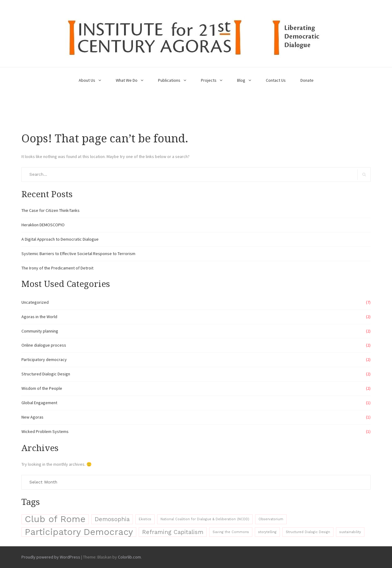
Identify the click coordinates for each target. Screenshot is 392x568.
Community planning (40, 331)
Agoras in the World (39, 317)
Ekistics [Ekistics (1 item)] (145, 519)
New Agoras (32, 417)
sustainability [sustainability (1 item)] (350, 532)
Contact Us (276, 80)
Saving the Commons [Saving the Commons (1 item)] (231, 532)
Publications (169, 80)
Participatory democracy (44, 359)
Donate (307, 80)
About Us (87, 80)
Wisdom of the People (42, 388)
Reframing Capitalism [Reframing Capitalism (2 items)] (173, 532)
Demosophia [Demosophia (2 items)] (112, 519)
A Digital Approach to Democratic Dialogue (60, 239)
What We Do (127, 80)
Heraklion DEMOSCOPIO (43, 225)
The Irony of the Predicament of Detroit (57, 268)
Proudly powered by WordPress (51, 557)
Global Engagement (39, 403)
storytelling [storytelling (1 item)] (267, 532)
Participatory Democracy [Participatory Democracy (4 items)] (79, 532)
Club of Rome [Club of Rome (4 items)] (55, 519)
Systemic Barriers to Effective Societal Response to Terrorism (78, 254)
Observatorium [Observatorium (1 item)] (271, 519)
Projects (209, 80)
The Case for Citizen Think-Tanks (51, 210)
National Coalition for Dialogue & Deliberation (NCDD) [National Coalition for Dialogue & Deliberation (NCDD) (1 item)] (205, 519)
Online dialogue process (44, 345)
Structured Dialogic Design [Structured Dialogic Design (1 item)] (308, 532)
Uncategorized (35, 302)
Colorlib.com (129, 557)
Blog (241, 80)
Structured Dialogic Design (46, 374)
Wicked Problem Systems (45, 431)
